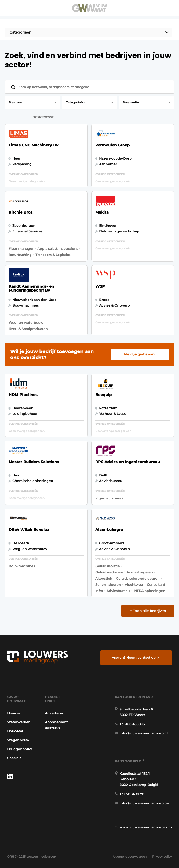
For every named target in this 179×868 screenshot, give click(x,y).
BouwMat (15, 731)
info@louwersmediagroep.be (144, 803)
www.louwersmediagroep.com (146, 827)
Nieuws (13, 713)
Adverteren (55, 713)
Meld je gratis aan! (140, 354)
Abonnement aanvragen (56, 725)
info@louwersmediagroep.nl (144, 733)
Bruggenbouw (20, 749)
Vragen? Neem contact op (134, 658)
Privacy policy (162, 856)
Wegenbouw (18, 740)
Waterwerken (19, 722)
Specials (14, 758)
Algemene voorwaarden (130, 856)
